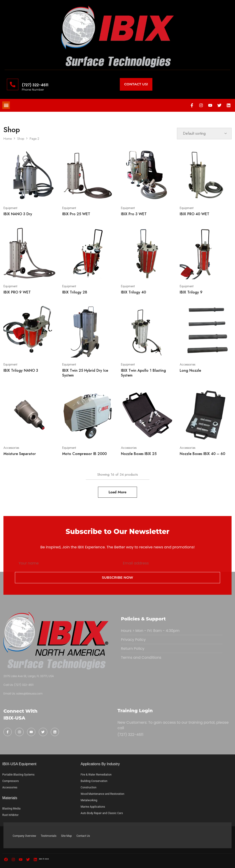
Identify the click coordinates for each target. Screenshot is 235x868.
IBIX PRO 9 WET (17, 292)
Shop (21, 139)
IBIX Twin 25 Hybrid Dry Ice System (85, 373)
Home (8, 139)
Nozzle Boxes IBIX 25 (139, 454)
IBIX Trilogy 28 (75, 292)
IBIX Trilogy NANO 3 (21, 370)
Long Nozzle (190, 370)
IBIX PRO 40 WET (194, 214)
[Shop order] (204, 134)
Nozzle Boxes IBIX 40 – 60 (202, 454)
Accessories (187, 364)
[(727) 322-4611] (13, 84)
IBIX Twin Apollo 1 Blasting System (143, 373)
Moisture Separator (20, 454)
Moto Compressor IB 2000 (84, 454)
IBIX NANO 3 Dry (18, 214)
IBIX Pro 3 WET (134, 214)
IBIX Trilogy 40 (133, 292)
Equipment (10, 208)
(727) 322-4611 (35, 85)
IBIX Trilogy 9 (191, 292)
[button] (6, 105)
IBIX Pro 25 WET (76, 214)
